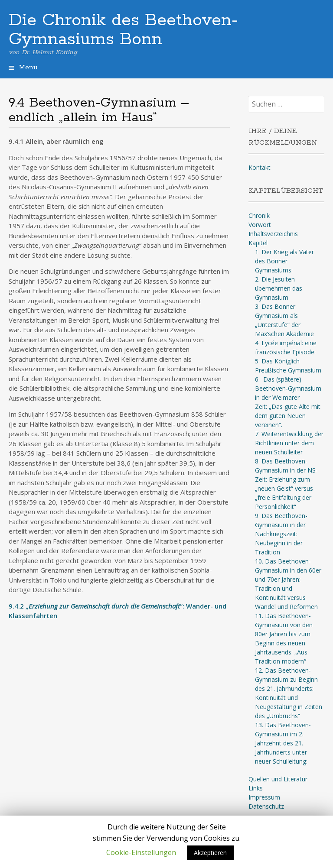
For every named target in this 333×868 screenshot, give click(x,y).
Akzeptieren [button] (210, 853)
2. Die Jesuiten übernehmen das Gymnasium (279, 288)
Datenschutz (266, 806)
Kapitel (258, 243)
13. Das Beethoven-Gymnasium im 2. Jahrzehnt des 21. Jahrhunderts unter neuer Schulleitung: (283, 743)
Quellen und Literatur (278, 779)
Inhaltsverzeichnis (273, 234)
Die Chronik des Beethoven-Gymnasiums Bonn (123, 30)
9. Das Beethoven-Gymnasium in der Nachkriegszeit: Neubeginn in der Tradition (281, 534)
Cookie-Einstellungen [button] (141, 852)
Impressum (264, 797)
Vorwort (260, 225)
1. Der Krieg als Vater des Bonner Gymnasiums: (284, 261)
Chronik (259, 215)
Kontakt (260, 167)
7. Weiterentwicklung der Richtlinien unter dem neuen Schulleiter (289, 443)
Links (256, 788)
